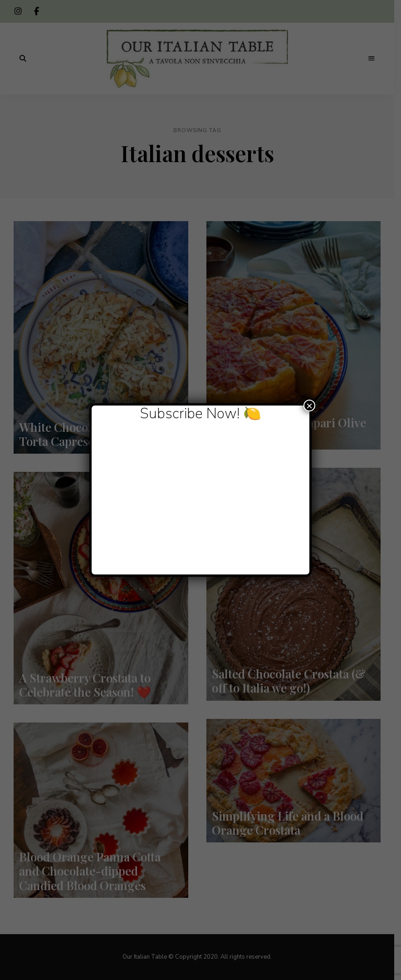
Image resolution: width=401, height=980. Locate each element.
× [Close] (309, 406)
